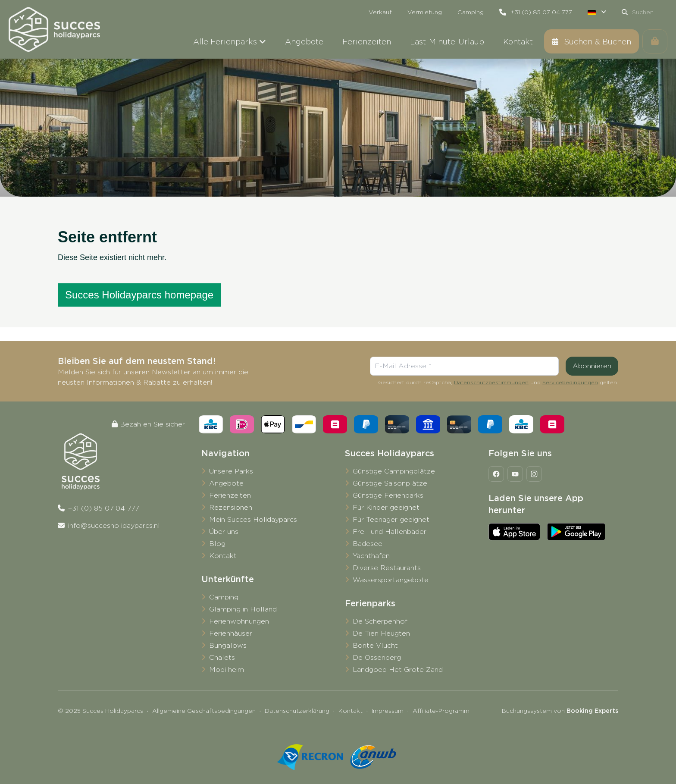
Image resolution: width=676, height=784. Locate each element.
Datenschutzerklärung (297, 711)
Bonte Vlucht (375, 645)
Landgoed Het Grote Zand (398, 670)
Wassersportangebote (391, 580)
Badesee (368, 544)
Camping (224, 597)
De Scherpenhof (380, 621)
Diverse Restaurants (387, 568)
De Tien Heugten (381, 633)
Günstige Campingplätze (394, 471)
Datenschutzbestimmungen (491, 382)
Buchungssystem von (560, 711)
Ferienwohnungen (239, 621)
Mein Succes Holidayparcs (253, 519)
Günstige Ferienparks (388, 495)
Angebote (226, 483)
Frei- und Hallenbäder (390, 532)
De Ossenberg (377, 657)
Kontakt (223, 556)
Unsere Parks (231, 471)
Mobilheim (227, 670)
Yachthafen (371, 556)
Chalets (222, 657)
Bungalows (228, 645)
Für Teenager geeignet (391, 519)
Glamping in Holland (243, 609)
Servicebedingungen (570, 382)
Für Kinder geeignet (386, 507)
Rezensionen (231, 507)
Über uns (224, 532)
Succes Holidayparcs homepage (139, 295)
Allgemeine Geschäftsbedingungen (204, 711)
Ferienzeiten (230, 495)
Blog (217, 544)
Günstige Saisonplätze (390, 483)
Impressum (388, 711)
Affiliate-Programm (441, 711)
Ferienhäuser (231, 633)
